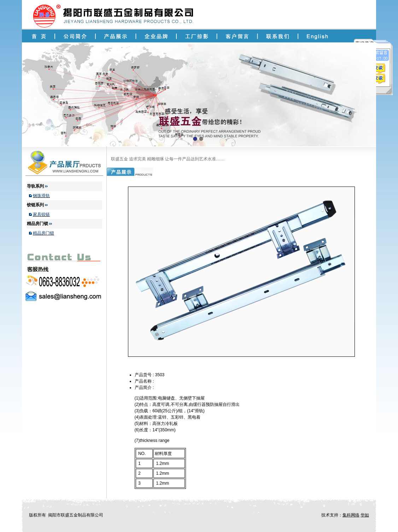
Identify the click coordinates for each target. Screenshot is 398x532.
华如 (365, 515)
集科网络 (351, 515)
